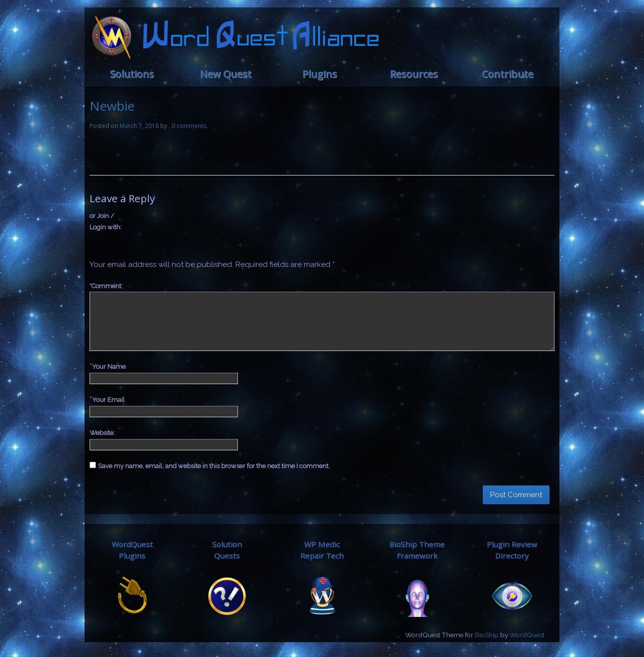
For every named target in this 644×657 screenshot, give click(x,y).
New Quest (226, 74)
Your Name (109, 367)
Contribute (507, 74)
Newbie (112, 106)
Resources (414, 74)
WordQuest (527, 635)
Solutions (132, 74)
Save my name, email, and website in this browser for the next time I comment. (214, 466)
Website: (102, 433)
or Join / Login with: (106, 221)
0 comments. (190, 126)
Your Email (108, 400)
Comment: (106, 286)
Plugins (320, 74)
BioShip (487, 635)
